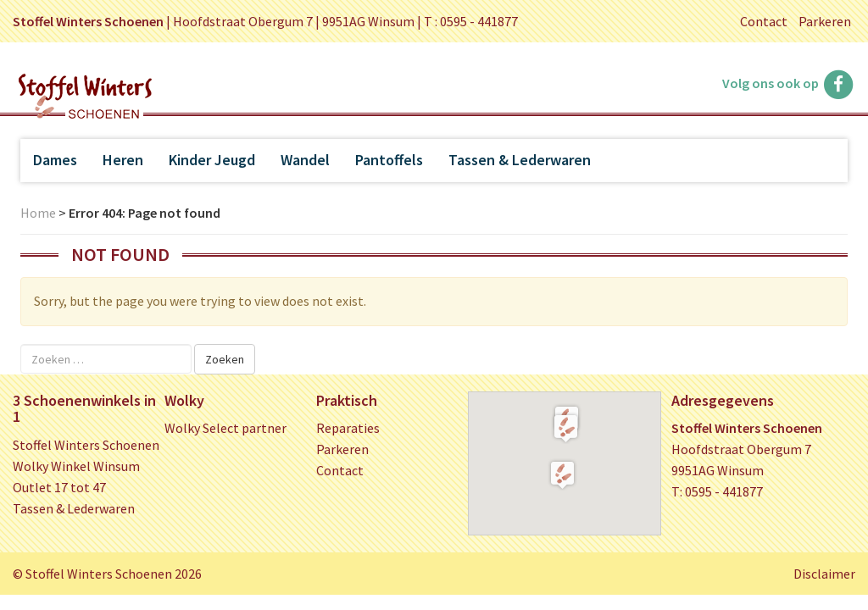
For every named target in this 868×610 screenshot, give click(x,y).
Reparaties (348, 428)
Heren (123, 160)
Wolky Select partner (225, 428)
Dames (55, 160)
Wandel (305, 160)
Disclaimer (824, 574)
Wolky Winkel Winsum (76, 466)
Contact (764, 21)
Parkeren (825, 21)
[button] (566, 428)
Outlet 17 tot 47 (59, 487)
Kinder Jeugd (212, 160)
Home (38, 213)
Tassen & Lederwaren (520, 160)
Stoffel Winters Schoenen (86, 445)
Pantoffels (389, 160)
